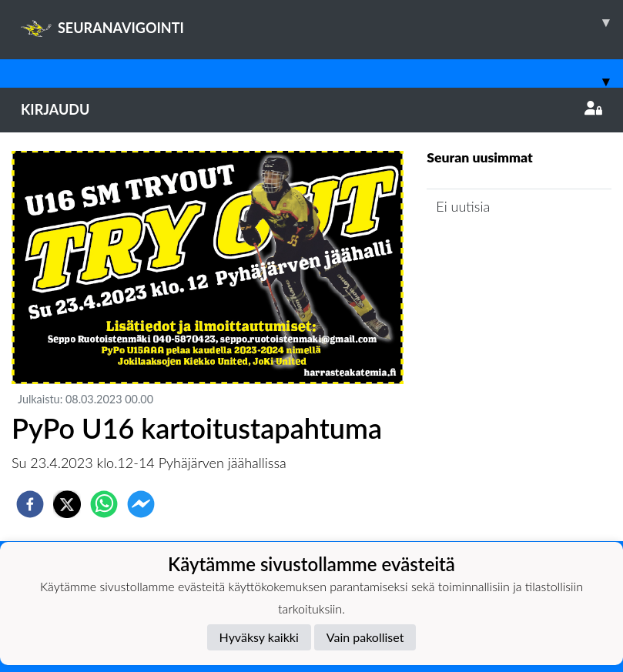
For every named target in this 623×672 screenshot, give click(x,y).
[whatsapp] (104, 504)
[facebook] (30, 504)
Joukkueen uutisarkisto (505, 251)
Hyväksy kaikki (259, 637)
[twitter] (67, 504)
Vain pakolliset (365, 637)
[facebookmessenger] (141, 504)
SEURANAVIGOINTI (322, 22)
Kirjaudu (311, 109)
